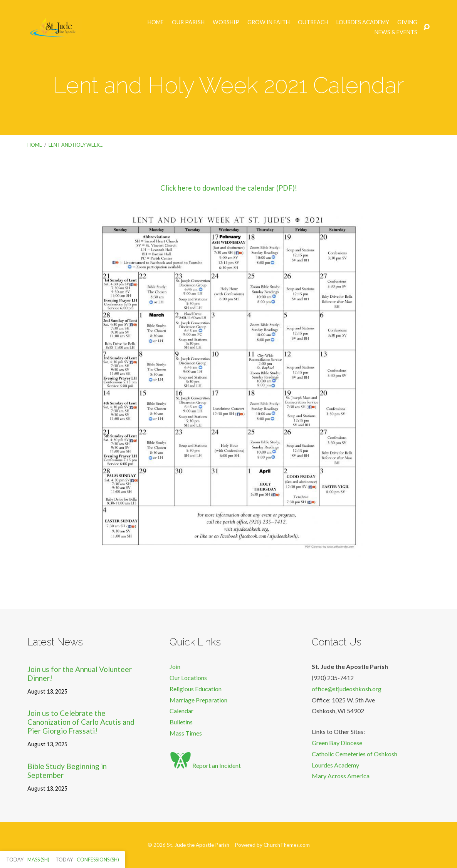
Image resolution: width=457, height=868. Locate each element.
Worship (226, 22)
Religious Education (196, 689)
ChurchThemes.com (287, 845)
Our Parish (188, 22)
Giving (407, 22)
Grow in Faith (269, 22)
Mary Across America (341, 776)
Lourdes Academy (363, 22)
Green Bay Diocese (337, 743)
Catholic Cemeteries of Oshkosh (355, 754)
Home (156, 22)
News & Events (396, 32)
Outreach (313, 22)
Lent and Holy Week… (76, 145)
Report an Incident (205, 765)
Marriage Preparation (198, 700)
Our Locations (188, 678)
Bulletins (181, 722)
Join (175, 666)
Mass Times (186, 733)
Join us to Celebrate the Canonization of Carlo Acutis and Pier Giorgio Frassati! (81, 722)
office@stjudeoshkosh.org (347, 689)
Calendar (181, 711)
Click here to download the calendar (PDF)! (229, 188)
